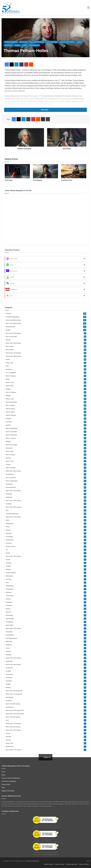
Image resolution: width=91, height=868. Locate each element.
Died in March (10, 412)
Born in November (12, 445)
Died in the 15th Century (13, 664)
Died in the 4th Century (13, 704)
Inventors (9, 543)
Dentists (9, 737)
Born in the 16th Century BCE (15, 710)
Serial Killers (10, 635)
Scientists (9, 494)
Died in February (11, 415)
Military (8, 441)
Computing (9, 622)
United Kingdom (11, 573)
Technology (10, 596)
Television (9, 497)
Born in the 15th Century (14, 500)
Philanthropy (10, 586)
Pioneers (9, 563)
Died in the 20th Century (13, 320)
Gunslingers (10, 697)
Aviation (9, 566)
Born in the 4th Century (13, 717)
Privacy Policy (6, 784)
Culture (8, 464)
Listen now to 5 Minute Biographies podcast (46, 828)
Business (9, 592)
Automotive (10, 540)
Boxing (8, 609)
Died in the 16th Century (13, 491)
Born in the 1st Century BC (14, 691)
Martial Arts (10, 746)
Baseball (9, 655)
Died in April (10, 386)
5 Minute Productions (33, 861)
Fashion (8, 599)
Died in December (11, 402)
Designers (9, 602)
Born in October (11, 478)
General (8, 651)
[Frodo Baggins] (46, 171)
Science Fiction (11, 546)
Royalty (8, 396)
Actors (8, 359)
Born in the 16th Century (14, 507)
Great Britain (8, 45)
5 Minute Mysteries (72, 864)
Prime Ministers (34, 45)
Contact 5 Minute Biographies (11, 778)
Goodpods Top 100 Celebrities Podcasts (46, 852)
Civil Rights (9, 537)
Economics (9, 668)
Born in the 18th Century (14, 356)
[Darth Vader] (17, 171)
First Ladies (10, 625)
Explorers (9, 533)
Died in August (11, 409)
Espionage (9, 661)
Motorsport (9, 576)
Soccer (8, 733)
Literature (9, 422)
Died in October (11, 468)
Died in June (10, 399)
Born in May (10, 350)
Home (3, 772)
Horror (8, 648)
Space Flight (10, 619)
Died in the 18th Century (67, 42)
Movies (8, 340)
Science (8, 458)
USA (7, 366)
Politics (25, 45)
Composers (10, 589)
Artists (8, 553)
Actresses (9, 369)
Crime (8, 527)
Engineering (10, 523)
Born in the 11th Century (14, 750)
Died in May (10, 451)
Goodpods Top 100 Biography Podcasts (45, 826)
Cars (7, 582)
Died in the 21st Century (13, 353)
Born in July (23, 42)
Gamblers (9, 681)
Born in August (11, 455)
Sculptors (9, 701)
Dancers (9, 612)
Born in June (10, 382)
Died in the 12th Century (13, 730)
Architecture (10, 707)
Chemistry (9, 632)
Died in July (10, 363)
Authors (8, 425)
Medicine (9, 645)
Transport (9, 605)
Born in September (12, 481)
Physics (8, 530)
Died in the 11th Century (13, 723)
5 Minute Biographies (11, 42)
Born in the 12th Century (14, 628)
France (8, 560)
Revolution (9, 484)
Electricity (9, 678)
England (79, 42)
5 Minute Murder (60, 864)
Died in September (12, 428)
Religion (9, 569)
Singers (8, 389)
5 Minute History (48, 864)
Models (8, 684)
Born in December (12, 432)
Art (7, 550)
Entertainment (10, 327)
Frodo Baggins (38, 180)
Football (9, 671)
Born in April (10, 346)
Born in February (11, 392)
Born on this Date (11, 336)
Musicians (9, 448)
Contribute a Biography (9, 781)
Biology (8, 687)
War (7, 510)
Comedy (9, 504)
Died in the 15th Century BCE (15, 714)
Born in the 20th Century (14, 323)
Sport (8, 520)
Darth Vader (9, 180)
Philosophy (9, 615)
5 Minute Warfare (84, 864)
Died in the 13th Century (13, 658)
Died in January (11, 376)
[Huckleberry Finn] (74, 171)
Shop (3, 788)
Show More (45, 110)
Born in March (10, 405)
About (3, 775)
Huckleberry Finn (67, 180)
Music (8, 379)
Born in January (11, 438)
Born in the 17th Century (37, 42)
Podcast (17, 45)
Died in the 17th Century (13, 517)
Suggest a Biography (8, 791)
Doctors (8, 740)
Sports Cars (10, 743)
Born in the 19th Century (14, 333)
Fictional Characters (12, 514)
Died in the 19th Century (13, 343)
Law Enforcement (11, 638)
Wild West (9, 641)
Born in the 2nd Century (13, 727)
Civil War (9, 579)
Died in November (52, 42)
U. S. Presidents (11, 373)
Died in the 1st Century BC (14, 694)
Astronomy (9, 674)
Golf (7, 720)
